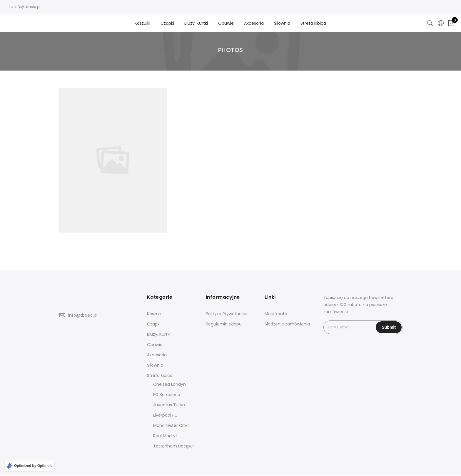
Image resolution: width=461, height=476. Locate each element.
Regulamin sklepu (224, 324)
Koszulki (142, 23)
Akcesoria (254, 23)
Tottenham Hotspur (174, 446)
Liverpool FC (165, 415)
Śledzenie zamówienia (287, 324)
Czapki (167, 23)
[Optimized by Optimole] (30, 466)
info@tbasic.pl (83, 315)
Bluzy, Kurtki (196, 23)
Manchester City (170, 425)
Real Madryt (165, 436)
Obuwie (226, 23)
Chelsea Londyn (169, 384)
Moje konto (276, 314)
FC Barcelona (167, 395)
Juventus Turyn (169, 405)
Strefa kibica (313, 23)
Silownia (282, 23)
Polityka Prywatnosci (227, 314)
